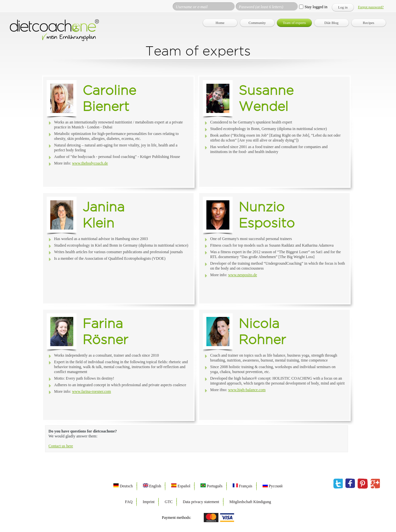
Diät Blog (331, 23)
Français (243, 486)
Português (211, 486)
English (152, 486)
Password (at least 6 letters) (261, 7)
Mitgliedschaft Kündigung (250, 502)
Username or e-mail (192, 7)
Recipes (369, 23)
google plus (375, 484)
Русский (273, 486)
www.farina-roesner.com (92, 391)
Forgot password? (371, 7)
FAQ (129, 502)
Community (257, 23)
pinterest (363, 484)
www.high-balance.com (247, 390)
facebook (350, 484)
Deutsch (123, 486)
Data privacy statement (201, 502)
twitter (338, 484)
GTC (169, 502)
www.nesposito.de (243, 275)
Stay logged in (316, 7)
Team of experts (294, 23)
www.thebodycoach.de (90, 163)
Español (181, 486)
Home (220, 23)
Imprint (149, 502)
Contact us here (61, 446)
